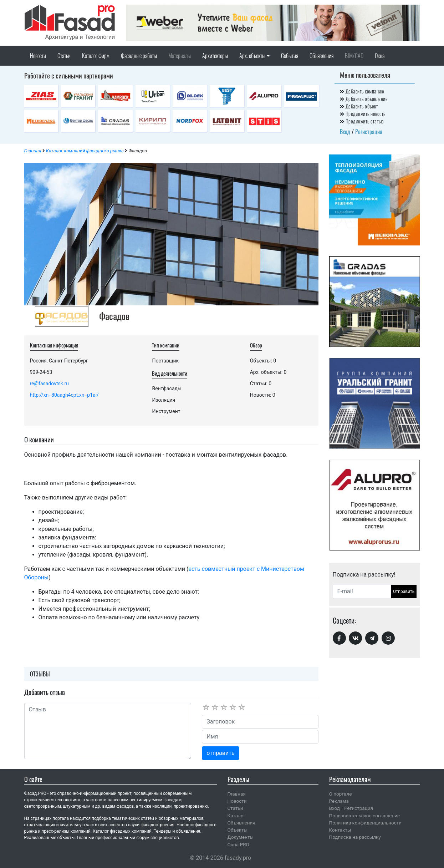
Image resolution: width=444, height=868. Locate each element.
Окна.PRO (238, 844)
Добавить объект (359, 106)
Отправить (404, 592)
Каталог (237, 816)
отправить (220, 753)
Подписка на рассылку (355, 837)
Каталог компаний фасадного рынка (85, 151)
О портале (341, 794)
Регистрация (369, 132)
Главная (33, 151)
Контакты (340, 830)
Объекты (238, 830)
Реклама (339, 801)
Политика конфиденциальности (366, 823)
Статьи (64, 56)
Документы (241, 837)
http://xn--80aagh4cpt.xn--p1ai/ (64, 395)
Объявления (321, 56)
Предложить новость (363, 114)
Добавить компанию (362, 91)
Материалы (180, 56)
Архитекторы (215, 56)
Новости (38, 56)
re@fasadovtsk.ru (50, 384)
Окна (380, 56)
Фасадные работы (139, 56)
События (290, 56)
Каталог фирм (96, 56)
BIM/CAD (354, 56)
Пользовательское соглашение (365, 816)
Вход (345, 132)
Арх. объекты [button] (252, 56)
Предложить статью (362, 121)
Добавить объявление (364, 99)
